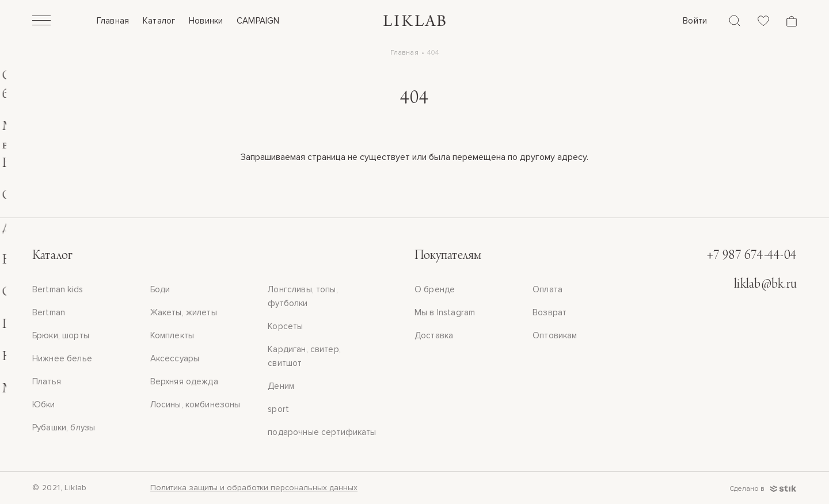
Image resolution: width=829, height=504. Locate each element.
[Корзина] (792, 21)
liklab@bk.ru (765, 285)
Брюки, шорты (61, 335)
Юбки (44, 404)
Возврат (550, 312)
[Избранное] (763, 21)
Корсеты (285, 326)
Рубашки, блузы (64, 427)
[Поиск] (735, 21)
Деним (281, 386)
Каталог (159, 21)
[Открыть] (41, 22)
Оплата (547, 289)
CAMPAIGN (258, 21)
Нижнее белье (62, 358)
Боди (160, 289)
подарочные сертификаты (322, 432)
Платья (47, 381)
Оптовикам (555, 335)
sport (278, 409)
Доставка (434, 335)
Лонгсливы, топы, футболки (303, 296)
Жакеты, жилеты (184, 312)
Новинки (206, 21)
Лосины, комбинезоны (195, 404)
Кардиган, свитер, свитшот (304, 356)
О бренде (435, 289)
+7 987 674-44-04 (752, 256)
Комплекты (172, 335)
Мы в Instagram (445, 312)
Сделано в (763, 489)
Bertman (49, 312)
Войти (695, 21)
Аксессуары (175, 358)
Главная (113, 21)
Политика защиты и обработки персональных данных (254, 488)
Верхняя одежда (184, 381)
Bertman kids (58, 289)
